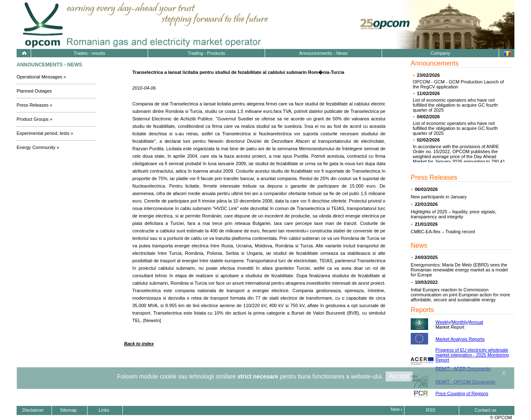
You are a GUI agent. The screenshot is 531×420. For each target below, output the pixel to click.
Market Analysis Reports (460, 339)
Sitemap (68, 410)
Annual (476, 322)
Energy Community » (38, 147)
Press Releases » (34, 105)
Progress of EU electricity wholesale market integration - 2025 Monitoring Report (472, 355)
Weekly (443, 322)
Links (104, 410)
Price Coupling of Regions (462, 393)
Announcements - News (323, 53)
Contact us (486, 410)
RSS (431, 410)
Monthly (460, 322)
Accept (399, 376)
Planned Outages (34, 91)
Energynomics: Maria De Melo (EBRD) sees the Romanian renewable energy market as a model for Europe (459, 270)
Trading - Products (206, 53)
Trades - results (89, 53)
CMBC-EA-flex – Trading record (443, 232)
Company (440, 53)
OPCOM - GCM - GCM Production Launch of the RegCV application (458, 84)
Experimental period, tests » (45, 133)
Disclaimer (33, 410)
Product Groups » (34, 119)
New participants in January (439, 197)
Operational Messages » (41, 77)
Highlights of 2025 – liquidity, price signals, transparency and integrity (453, 214)
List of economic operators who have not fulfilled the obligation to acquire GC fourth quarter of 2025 (455, 105)
